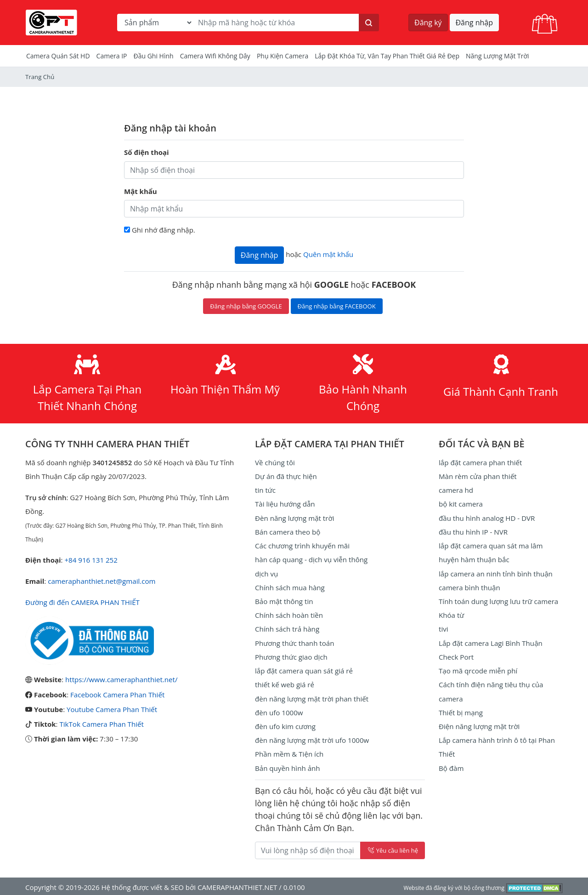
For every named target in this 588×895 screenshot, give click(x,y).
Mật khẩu (141, 191)
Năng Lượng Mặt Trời (498, 56)
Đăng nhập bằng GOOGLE (246, 306)
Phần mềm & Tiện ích (289, 752)
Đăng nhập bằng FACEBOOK (337, 306)
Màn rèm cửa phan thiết (478, 476)
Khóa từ (451, 614)
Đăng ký (428, 23)
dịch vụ (266, 573)
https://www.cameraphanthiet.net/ (121, 679)
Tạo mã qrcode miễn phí (478, 669)
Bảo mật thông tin (284, 600)
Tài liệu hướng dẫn (285, 504)
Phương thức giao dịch (291, 656)
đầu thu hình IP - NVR (473, 531)
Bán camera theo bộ (287, 531)
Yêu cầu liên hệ (393, 848)
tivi (443, 628)
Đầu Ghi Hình (154, 56)
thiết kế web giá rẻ (284, 683)
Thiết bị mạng (461, 711)
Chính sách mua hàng (290, 587)
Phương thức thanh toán (294, 642)
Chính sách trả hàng (287, 628)
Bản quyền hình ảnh (287, 766)
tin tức (265, 490)
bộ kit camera (461, 504)
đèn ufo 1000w (279, 711)
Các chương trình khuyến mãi (302, 545)
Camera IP (112, 56)
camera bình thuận (469, 587)
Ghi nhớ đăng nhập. (164, 230)
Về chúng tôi (275, 462)
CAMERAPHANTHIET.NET (237, 885)
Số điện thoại (147, 152)
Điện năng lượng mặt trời (479, 724)
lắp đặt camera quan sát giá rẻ (303, 669)
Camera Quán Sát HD (58, 56)
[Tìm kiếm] (369, 23)
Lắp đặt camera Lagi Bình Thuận (490, 642)
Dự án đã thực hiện (286, 476)
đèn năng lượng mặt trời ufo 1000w (312, 738)
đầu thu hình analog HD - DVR (486, 518)
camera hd (456, 490)
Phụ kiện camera (283, 56)
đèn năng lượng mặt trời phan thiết (311, 697)
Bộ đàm (451, 766)
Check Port (456, 656)
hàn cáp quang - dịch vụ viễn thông (311, 559)
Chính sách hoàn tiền (289, 614)
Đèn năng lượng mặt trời (294, 518)
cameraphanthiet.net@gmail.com (101, 581)
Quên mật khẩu (328, 254)
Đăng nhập (474, 23)
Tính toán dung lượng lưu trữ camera (498, 600)
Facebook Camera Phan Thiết (117, 694)
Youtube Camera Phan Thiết (112, 709)
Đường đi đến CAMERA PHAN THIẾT (82, 602)
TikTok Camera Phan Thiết (101, 724)
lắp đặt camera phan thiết (480, 462)
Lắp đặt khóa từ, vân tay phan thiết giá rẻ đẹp (387, 56)
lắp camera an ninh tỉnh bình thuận (495, 573)
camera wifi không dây (215, 56)
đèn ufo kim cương (285, 724)
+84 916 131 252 (91, 560)
